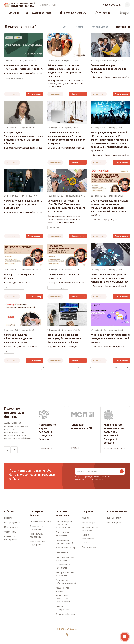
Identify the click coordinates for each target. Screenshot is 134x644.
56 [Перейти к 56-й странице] (91, 367)
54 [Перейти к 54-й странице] (78, 367)
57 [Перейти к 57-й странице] (97, 367)
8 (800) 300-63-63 (112, 5)
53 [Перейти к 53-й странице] (72, 367)
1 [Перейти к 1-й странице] (49, 367)
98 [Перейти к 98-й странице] (116, 367)
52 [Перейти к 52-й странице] (66, 367)
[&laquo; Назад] (44, 367)
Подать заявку (35, 94)
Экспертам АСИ (48, 5)
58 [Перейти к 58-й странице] (103, 367)
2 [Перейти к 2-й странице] (54, 367)
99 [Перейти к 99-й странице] (122, 367)
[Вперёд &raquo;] (127, 367)
